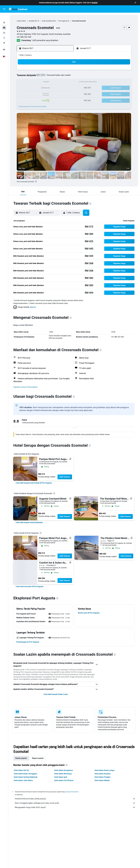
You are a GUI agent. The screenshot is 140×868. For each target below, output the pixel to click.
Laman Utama (22, 21)
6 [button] (31, 76)
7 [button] (37, 76)
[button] (135, 3)
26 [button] (66, 88)
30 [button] (49, 94)
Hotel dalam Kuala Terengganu (26, 774)
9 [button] (49, 76)
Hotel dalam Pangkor (103, 777)
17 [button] (54, 82)
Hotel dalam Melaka (102, 780)
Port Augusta (63, 21)
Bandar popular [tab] (21, 758)
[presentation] (36, 181)
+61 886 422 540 (24, 37)
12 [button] (66, 76)
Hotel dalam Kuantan (103, 774)
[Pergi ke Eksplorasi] (4, 37)
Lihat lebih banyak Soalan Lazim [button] (56, 694)
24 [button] (54, 88)
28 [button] (37, 94)
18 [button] (60, 82)
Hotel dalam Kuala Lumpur (105, 770)
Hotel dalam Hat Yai (22, 770)
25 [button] (60, 88)
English (95, 3)
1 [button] (43, 71)
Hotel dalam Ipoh (61, 777)
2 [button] (49, 71)
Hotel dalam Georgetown (64, 770)
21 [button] (37, 88)
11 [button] (60, 76)
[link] (34, 483)
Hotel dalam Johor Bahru (24, 780)
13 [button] (31, 82)
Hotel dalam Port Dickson (64, 780)
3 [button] (54, 71)
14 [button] (37, 82)
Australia (32, 21)
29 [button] (43, 94)
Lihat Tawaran (65, 477)
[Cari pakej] (4, 32)
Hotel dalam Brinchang (63, 774)
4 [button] (60, 71)
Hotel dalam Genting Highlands (26, 777)
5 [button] (66, 71)
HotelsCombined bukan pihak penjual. (75, 799)
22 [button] (43, 88)
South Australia (47, 21)
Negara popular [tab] (38, 758)
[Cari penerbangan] (4, 16)
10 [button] (54, 76)
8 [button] (43, 76)
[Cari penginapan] (4, 21)
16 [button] (49, 82)
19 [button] (66, 82)
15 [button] (43, 82)
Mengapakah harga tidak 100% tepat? (75, 807)
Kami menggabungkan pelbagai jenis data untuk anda (75, 803)
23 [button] (49, 88)
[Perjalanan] (4, 43)
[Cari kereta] (4, 26)
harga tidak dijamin (73, 792)
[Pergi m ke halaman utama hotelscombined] (18, 9)
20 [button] (31, 88)
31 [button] (54, 94)
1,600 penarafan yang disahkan (45, 40)
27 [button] (31, 94)
